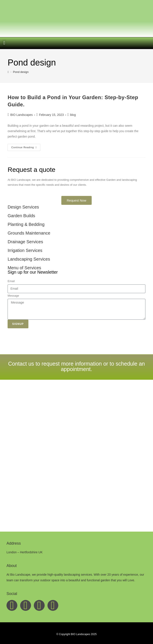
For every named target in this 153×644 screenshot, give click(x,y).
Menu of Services (24, 268)
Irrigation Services (25, 250)
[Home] (8, 72)
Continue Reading (26, 146)
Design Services (23, 207)
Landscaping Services (29, 259)
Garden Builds (21, 216)
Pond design (21, 72)
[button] (4, 43)
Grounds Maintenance (29, 233)
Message (13, 296)
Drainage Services (25, 242)
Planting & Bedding (26, 224)
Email (11, 281)
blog (73, 115)
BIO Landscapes (22, 115)
